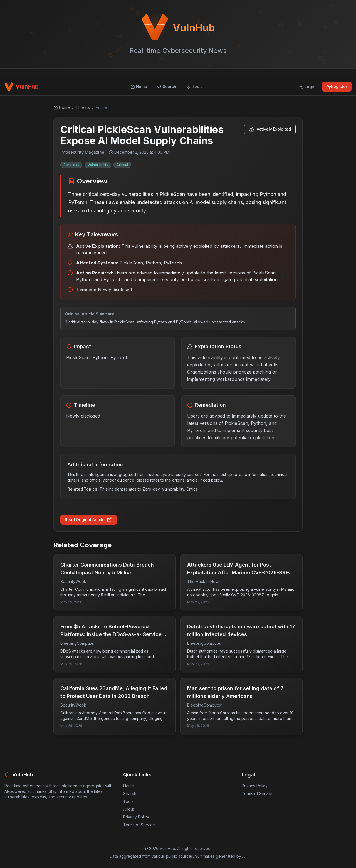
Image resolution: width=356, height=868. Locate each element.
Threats (83, 107)
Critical (122, 165)
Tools (128, 801)
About (129, 809)
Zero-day (71, 165)
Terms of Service (139, 825)
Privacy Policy (136, 817)
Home (129, 786)
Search (130, 794)
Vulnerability (98, 165)
